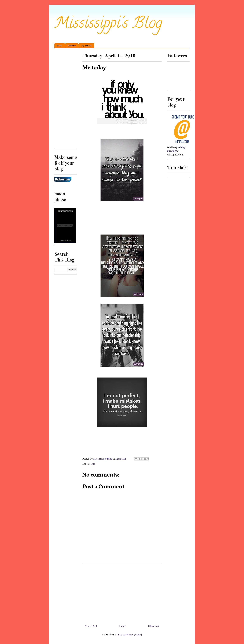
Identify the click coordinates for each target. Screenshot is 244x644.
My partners (86, 46)
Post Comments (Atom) (129, 635)
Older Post (154, 626)
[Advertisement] (122, 592)
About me (72, 46)
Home (60, 46)
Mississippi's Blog (108, 24)
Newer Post (91, 626)
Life (93, 464)
